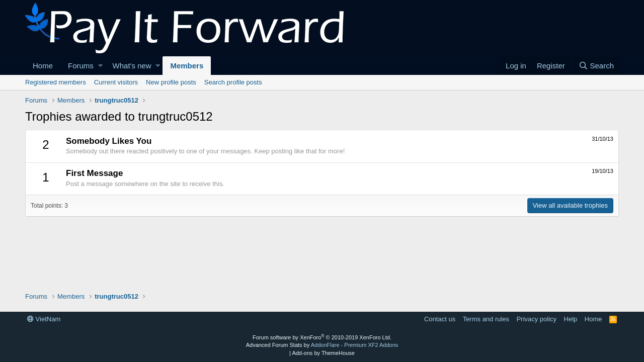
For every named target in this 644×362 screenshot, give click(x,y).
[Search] (596, 66)
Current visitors (116, 82)
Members (187, 66)
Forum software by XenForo (322, 337)
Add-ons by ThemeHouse (323, 353)
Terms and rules (486, 319)
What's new (132, 66)
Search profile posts (233, 82)
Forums (81, 66)
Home (43, 66)
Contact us (440, 319)
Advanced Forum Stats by (322, 345)
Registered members (56, 82)
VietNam (44, 319)
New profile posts (171, 82)
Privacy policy (537, 319)
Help (571, 319)
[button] (100, 66)
